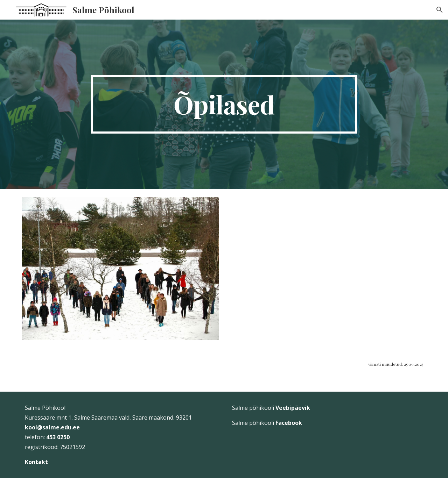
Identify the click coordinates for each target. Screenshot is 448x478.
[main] (224, 104)
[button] (440, 10)
